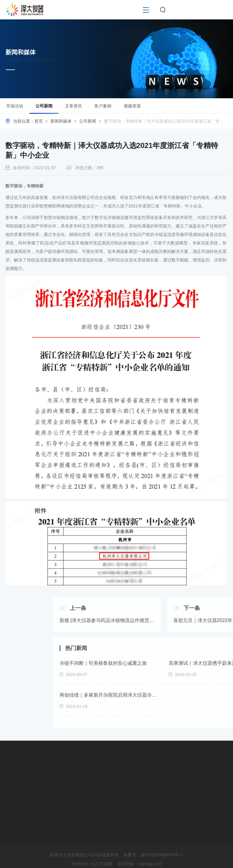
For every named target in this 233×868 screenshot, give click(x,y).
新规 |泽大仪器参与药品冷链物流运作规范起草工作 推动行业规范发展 (175, 620)
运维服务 (16, 818)
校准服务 (16, 807)
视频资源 (132, 107)
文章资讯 (73, 107)
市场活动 (15, 107)
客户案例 (103, 107)
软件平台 (16, 785)
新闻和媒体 (61, 123)
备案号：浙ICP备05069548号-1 (153, 864)
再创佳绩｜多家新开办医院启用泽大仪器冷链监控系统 (177, 695)
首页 (39, 123)
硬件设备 (16, 774)
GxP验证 (16, 796)
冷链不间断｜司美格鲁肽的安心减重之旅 (171, 663)
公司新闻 (44, 110)
